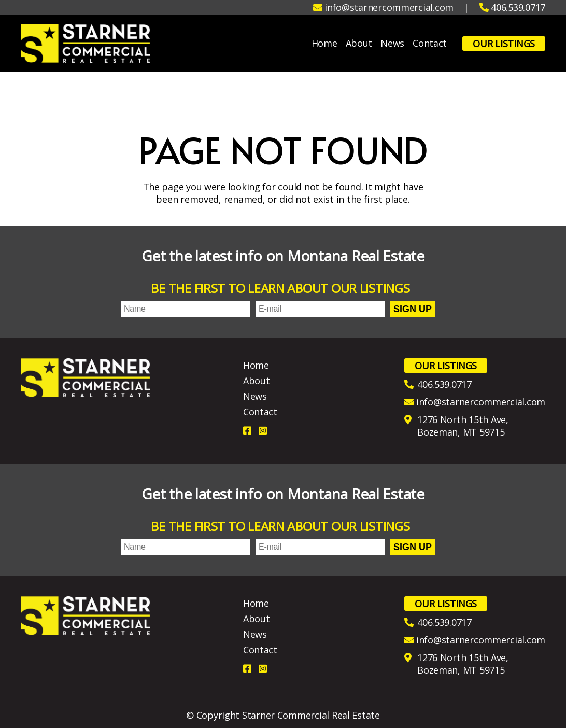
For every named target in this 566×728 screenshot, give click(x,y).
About (359, 44)
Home (324, 44)
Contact (430, 44)
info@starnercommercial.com (481, 402)
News (392, 44)
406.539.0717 (444, 384)
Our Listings (504, 44)
